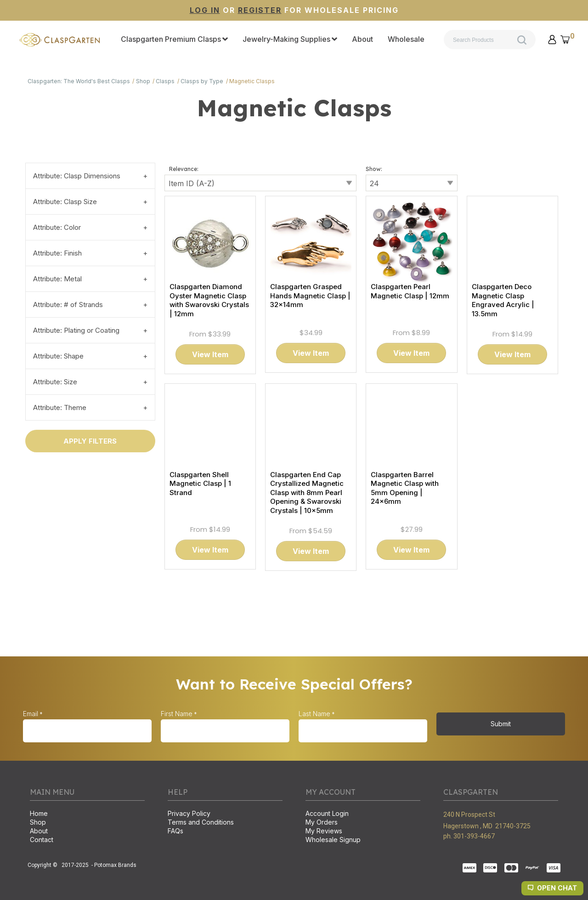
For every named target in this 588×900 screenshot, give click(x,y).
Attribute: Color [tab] (57, 227)
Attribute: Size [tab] (55, 382)
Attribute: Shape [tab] (58, 356)
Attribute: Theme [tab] (60, 407)
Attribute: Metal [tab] (57, 279)
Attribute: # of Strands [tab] (68, 305)
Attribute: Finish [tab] (57, 253)
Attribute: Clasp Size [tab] (65, 202)
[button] (552, 40)
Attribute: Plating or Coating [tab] (76, 330)
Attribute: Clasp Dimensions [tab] (77, 176)
